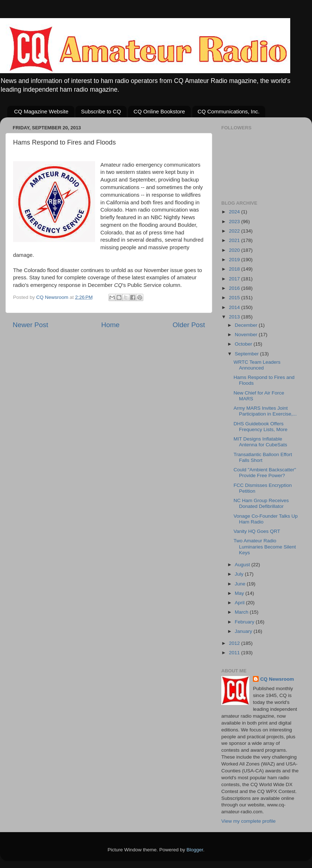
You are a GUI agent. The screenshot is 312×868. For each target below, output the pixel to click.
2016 (235, 288)
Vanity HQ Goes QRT (257, 531)
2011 (235, 653)
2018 (235, 269)
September (247, 354)
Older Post (189, 325)
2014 (235, 307)
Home (110, 325)
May (240, 593)
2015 (235, 298)
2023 (235, 222)
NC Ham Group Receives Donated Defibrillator (261, 503)
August (243, 565)
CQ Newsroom (277, 679)
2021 (235, 240)
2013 (235, 317)
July (240, 574)
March (242, 612)
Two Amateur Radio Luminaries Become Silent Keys (265, 546)
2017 (235, 279)
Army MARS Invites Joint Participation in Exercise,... (265, 411)
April (240, 603)
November (247, 335)
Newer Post (30, 325)
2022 (235, 231)
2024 (235, 212)
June (241, 584)
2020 (235, 250)
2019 (235, 260)
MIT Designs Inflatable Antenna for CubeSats (260, 442)
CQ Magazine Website (41, 111)
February (245, 622)
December (247, 325)
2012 (235, 643)
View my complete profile (249, 821)
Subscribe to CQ (101, 111)
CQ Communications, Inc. (229, 111)
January (244, 631)
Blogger (195, 850)
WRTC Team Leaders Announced (257, 365)
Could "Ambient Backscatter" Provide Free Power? (265, 473)
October (244, 344)
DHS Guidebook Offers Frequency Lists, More (261, 427)
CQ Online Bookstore (159, 111)
